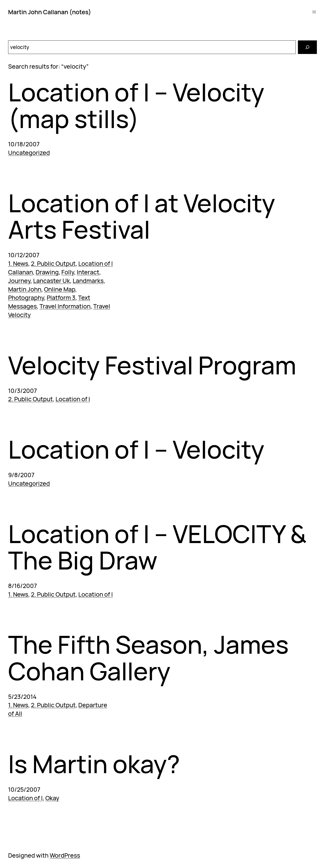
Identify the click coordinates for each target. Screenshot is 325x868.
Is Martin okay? (94, 764)
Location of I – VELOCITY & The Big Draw (157, 547)
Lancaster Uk (52, 281)
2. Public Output (53, 264)
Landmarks (88, 281)
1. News (18, 264)
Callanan (21, 272)
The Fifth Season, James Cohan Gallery (148, 658)
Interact (88, 272)
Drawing (47, 272)
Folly (68, 272)
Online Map (60, 289)
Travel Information (65, 306)
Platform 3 (61, 298)
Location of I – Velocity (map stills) (136, 105)
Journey (19, 281)
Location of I (96, 264)
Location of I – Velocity (136, 449)
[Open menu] (314, 12)
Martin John (25, 289)
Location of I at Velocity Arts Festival (142, 216)
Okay (52, 798)
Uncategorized (29, 153)
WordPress (65, 855)
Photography (26, 298)
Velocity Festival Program (152, 365)
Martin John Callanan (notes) (50, 12)
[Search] (307, 47)
